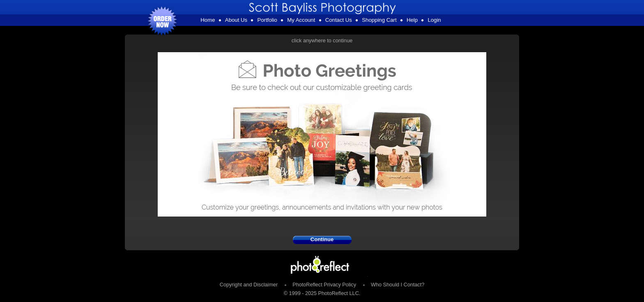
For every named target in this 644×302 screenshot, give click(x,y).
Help (412, 20)
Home (208, 20)
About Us (236, 20)
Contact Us (339, 20)
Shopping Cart (379, 20)
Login (434, 20)
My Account (301, 20)
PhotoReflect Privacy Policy (324, 285)
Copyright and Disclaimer (250, 285)
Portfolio (267, 20)
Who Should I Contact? (398, 285)
